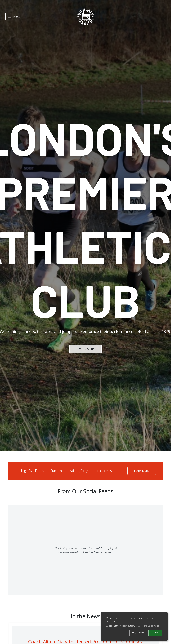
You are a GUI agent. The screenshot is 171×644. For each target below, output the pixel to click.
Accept (155, 633)
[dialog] (134, 626)
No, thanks (138, 633)
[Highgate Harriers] (85, 17)
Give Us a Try (85, 349)
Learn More (142, 471)
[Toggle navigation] (14, 17)
